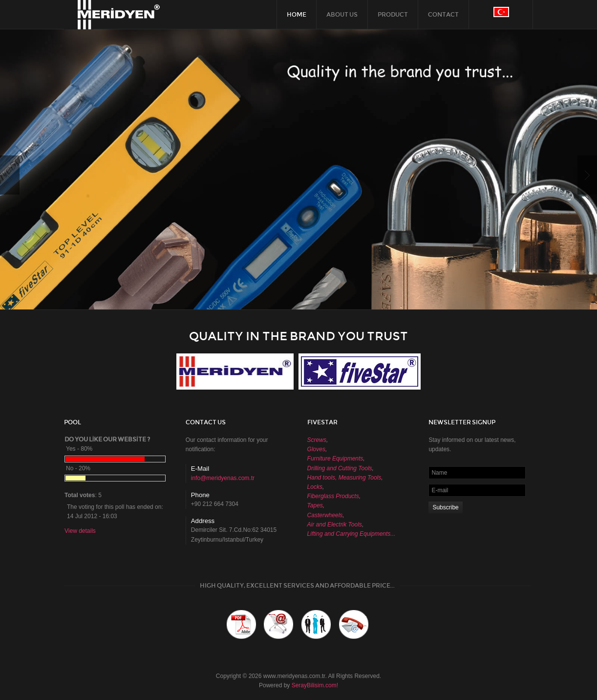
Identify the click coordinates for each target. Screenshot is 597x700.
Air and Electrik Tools (335, 525)
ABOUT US (342, 15)
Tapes (315, 505)
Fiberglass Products (333, 496)
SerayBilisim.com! (315, 685)
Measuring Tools (360, 478)
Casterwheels (325, 515)
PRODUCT (393, 15)
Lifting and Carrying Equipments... (352, 534)
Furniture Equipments (335, 459)
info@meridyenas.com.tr (223, 478)
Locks (315, 487)
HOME (297, 15)
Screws (317, 440)
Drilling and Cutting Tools (340, 468)
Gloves (316, 449)
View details (80, 531)
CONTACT (443, 15)
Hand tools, (322, 478)
